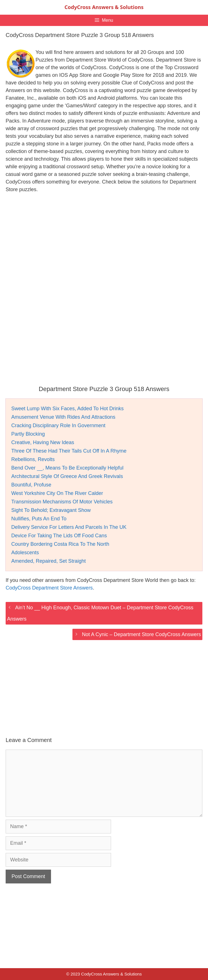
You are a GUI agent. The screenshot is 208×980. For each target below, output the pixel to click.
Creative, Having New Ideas (43, 442)
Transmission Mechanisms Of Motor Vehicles (62, 502)
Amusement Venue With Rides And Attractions (63, 417)
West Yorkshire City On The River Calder (57, 493)
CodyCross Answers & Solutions (104, 7)
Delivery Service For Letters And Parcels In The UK (69, 527)
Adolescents (25, 553)
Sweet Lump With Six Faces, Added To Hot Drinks (68, 409)
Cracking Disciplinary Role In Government (58, 425)
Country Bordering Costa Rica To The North (60, 544)
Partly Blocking (28, 434)
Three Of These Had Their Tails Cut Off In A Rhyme (69, 451)
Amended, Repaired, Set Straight (48, 561)
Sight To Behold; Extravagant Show (51, 510)
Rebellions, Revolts (33, 459)
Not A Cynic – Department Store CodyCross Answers (141, 634)
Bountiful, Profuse (31, 485)
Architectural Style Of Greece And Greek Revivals (67, 476)
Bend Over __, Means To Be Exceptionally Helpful (67, 468)
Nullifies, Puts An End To (39, 519)
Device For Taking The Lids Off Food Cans (59, 536)
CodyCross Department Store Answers (49, 588)
